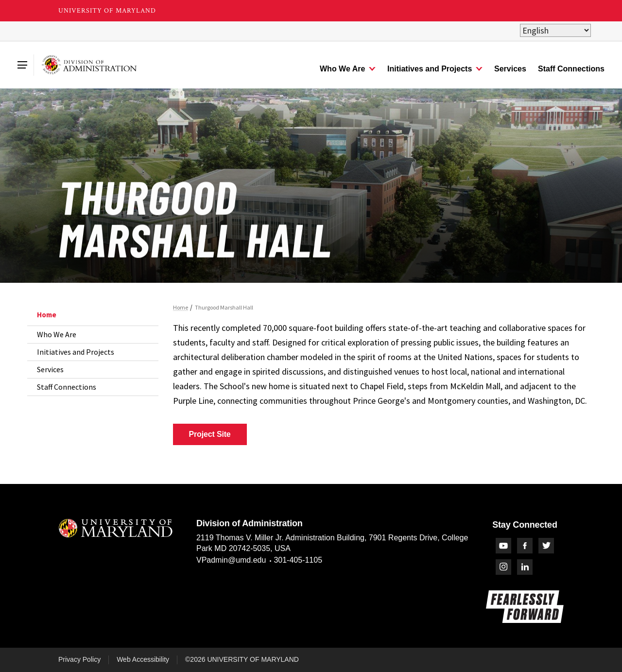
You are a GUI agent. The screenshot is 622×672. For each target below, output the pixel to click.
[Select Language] (555, 30)
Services (50, 369)
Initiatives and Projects (76, 352)
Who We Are (57, 334)
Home (47, 315)
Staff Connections (67, 387)
